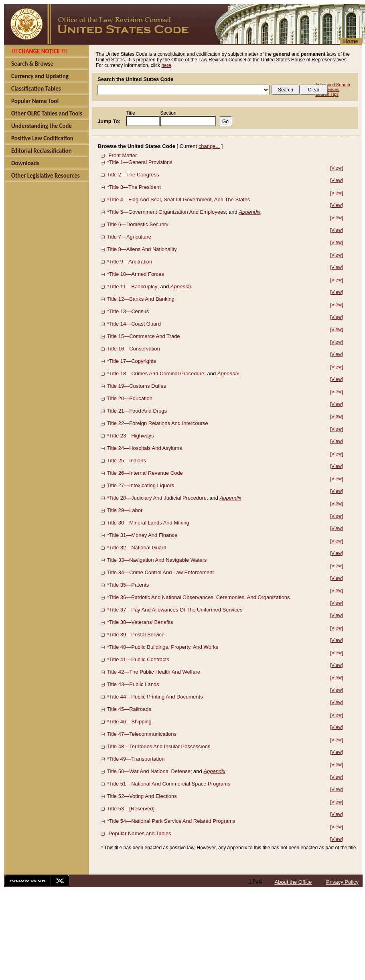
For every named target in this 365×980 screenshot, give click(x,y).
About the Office (293, 882)
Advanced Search (333, 85)
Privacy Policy (342, 882)
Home (351, 41)
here (166, 65)
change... (209, 146)
